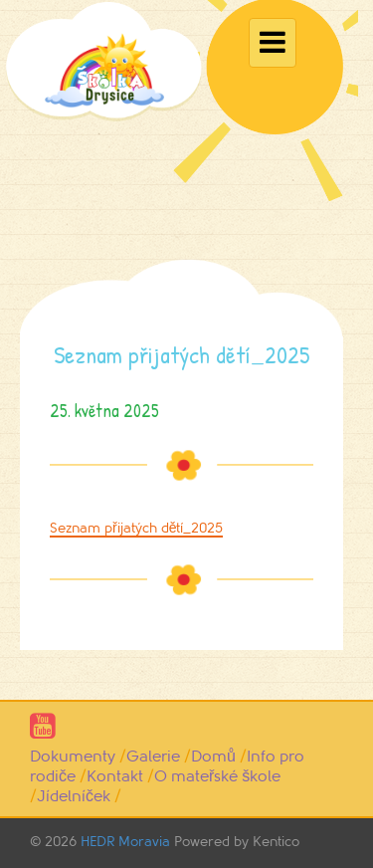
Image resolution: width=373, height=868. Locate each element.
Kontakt (115, 776)
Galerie (153, 757)
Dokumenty (73, 757)
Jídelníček (74, 796)
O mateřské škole (217, 776)
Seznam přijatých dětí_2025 (136, 528)
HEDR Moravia (125, 842)
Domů (213, 757)
